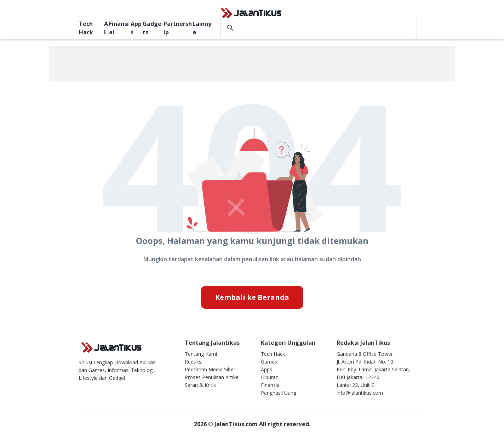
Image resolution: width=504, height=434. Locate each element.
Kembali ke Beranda (252, 297)
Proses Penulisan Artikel (212, 377)
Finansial (119, 28)
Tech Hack (86, 28)
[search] (317, 28)
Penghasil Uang (279, 393)
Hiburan (270, 377)
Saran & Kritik (200, 385)
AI (106, 28)
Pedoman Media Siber (210, 369)
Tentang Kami (201, 354)
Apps (136, 28)
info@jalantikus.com (360, 393)
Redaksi (194, 362)
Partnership (178, 28)
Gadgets (152, 28)
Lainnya (202, 28)
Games (269, 362)
